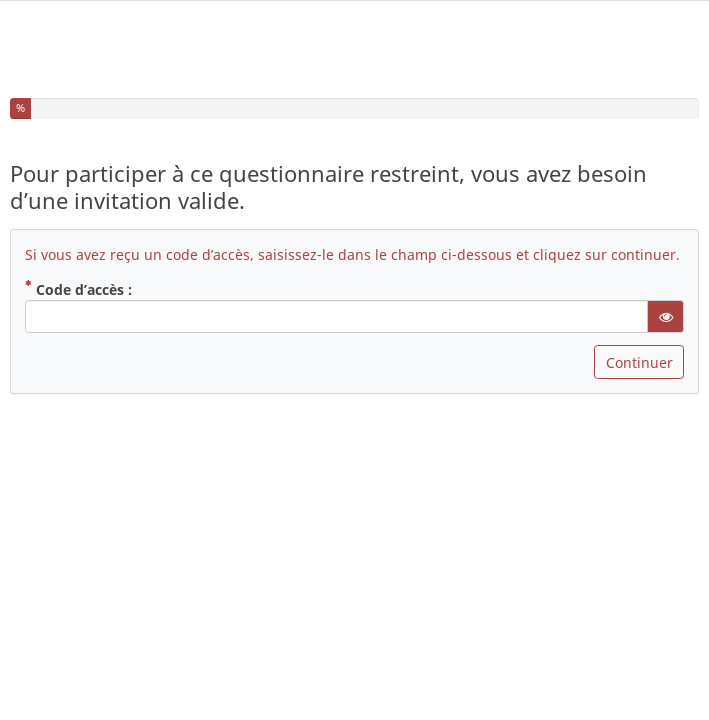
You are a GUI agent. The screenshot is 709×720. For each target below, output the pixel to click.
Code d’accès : (78, 278)
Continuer (639, 351)
